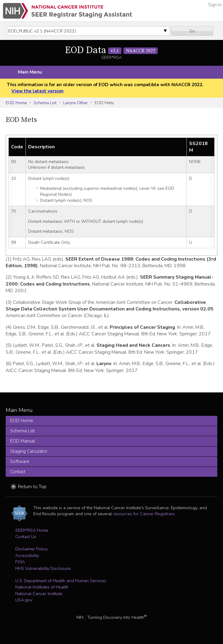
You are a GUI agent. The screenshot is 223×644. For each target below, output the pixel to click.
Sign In (215, 5)
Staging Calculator (29, 451)
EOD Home (16, 103)
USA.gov (24, 600)
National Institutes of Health (42, 587)
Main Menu (30, 72)
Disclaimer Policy (31, 549)
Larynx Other (76, 103)
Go (192, 31)
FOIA (20, 562)
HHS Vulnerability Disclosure (43, 568)
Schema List (45, 103)
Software (20, 461)
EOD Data (111, 50)
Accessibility (27, 555)
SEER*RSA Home (32, 530)
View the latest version (37, 91)
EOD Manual (23, 441)
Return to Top (32, 487)
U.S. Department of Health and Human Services (61, 581)
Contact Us (26, 537)
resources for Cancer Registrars (144, 514)
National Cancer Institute (39, 594)
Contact (18, 472)
